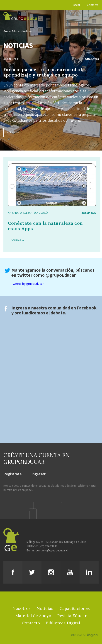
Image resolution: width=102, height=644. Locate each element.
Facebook (87, 308)
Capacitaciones (75, 608)
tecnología (40, 213)
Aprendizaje (11, 59)
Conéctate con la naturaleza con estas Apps (45, 226)
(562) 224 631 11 (48, 546)
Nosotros (22, 608)
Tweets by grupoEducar (28, 284)
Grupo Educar (12, 31)
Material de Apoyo (33, 616)
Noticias (27, 31)
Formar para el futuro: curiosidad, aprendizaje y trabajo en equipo (43, 72)
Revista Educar (72, 616)
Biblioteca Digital (63, 623)
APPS (11, 213)
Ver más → (13, 132)
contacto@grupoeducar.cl (52, 550)
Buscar (76, 5)
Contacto (93, 5)
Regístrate (12, 474)
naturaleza (23, 213)
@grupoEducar (61, 275)
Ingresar (39, 474)
